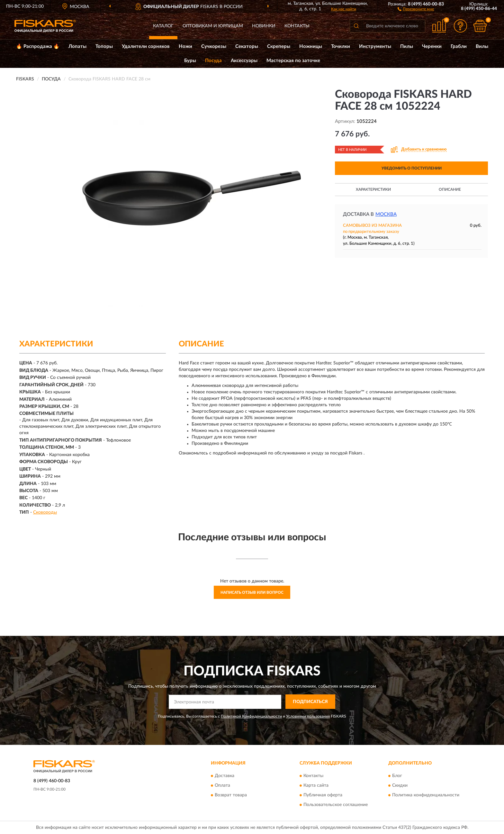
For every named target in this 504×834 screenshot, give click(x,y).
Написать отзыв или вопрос (252, 592)
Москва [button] (386, 214)
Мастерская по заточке (293, 61)
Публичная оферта (323, 795)
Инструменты (375, 46)
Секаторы (247, 46)
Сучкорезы (214, 46)
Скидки (400, 785)
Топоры (104, 46)
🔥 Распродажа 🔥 (38, 46)
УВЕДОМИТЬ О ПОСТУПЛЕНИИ (412, 168)
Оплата (222, 785)
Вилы (482, 46)
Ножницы (311, 46)
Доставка (225, 776)
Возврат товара (231, 795)
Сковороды (45, 512)
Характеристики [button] (373, 189)
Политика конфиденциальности (426, 795)
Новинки (264, 26)
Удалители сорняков (146, 46)
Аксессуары (244, 61)
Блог (397, 776)
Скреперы (279, 46)
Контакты (297, 26)
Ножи (185, 46)
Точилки (341, 46)
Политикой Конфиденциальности (251, 716)
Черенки (432, 46)
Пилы (407, 46)
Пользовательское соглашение (336, 805)
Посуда (213, 61)
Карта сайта (316, 785)
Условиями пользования (308, 716)
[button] (416, 9)
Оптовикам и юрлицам (213, 26)
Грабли (459, 46)
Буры (190, 61)
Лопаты (77, 46)
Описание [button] (450, 189)
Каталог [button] (163, 26)
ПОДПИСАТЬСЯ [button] (310, 702)
